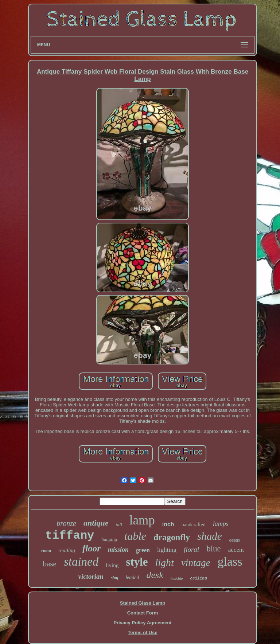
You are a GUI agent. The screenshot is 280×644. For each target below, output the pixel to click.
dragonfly (172, 537)
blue (214, 549)
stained (81, 562)
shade (210, 536)
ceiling (198, 578)
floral (191, 549)
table (135, 536)
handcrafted (194, 525)
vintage (196, 563)
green (143, 550)
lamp (142, 520)
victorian (91, 576)
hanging (109, 539)
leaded (132, 577)
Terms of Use (142, 633)
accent (236, 550)
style (137, 562)
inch (168, 524)
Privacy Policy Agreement (142, 623)
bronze (66, 523)
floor (92, 548)
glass (230, 561)
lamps (221, 524)
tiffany (70, 536)
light (165, 563)
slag (114, 578)
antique (96, 523)
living (112, 565)
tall (119, 525)
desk (155, 575)
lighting (167, 550)
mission (118, 550)
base (50, 564)
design (235, 540)
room (46, 551)
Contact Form (143, 613)
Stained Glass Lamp (143, 603)
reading (67, 550)
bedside (177, 578)
